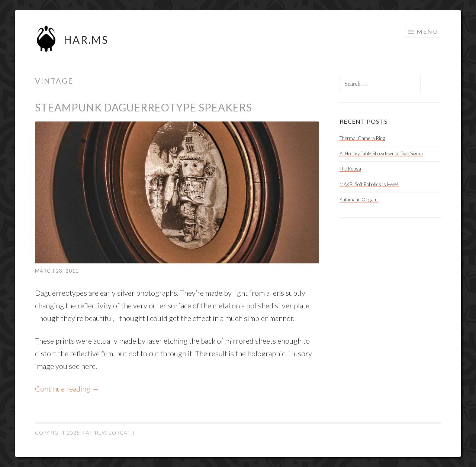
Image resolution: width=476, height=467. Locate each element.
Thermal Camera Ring (362, 138)
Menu (427, 31)
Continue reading (67, 389)
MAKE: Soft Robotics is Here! (369, 184)
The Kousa (350, 169)
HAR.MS (86, 40)
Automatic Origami (359, 200)
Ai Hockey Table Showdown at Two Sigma (381, 153)
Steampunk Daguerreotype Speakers (144, 107)
